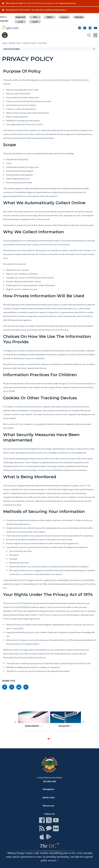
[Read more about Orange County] (5, 35)
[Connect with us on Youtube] (95, 28)
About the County (15, 43)
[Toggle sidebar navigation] (49, 49)
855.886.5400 (49, 781)
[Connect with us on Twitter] (85, 28)
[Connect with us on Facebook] (80, 28)
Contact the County (29, 43)
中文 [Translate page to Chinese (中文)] (35, 17)
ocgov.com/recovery (67, 3)
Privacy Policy (42, 43)
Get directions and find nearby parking (49, 10)
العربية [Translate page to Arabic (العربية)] (35, 22)
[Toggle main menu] (95, 35)
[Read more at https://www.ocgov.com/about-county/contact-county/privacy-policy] (26, 687)
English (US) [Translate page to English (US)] (20, 17)
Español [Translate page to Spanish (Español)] (64, 17)
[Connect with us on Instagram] (90, 28)
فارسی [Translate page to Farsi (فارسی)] (20, 22)
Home (5, 43)
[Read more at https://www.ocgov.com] (49, 765)
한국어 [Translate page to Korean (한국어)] (50, 17)
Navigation (49, 789)
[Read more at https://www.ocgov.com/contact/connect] (42, 820)
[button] (15, 726)
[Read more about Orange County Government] (10, 28)
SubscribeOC (34, 726)
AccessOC (66, 726)
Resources (49, 806)
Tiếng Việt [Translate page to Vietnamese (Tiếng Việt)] (79, 17)
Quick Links (49, 798)
